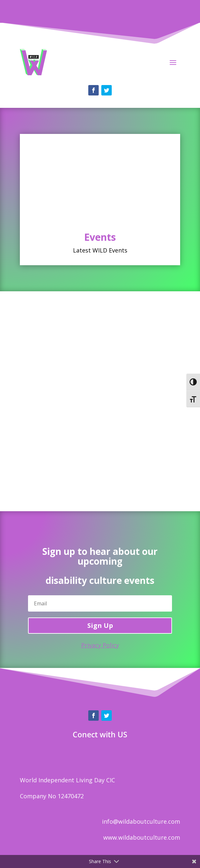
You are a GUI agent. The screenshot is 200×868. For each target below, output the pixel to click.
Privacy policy (161, 853)
